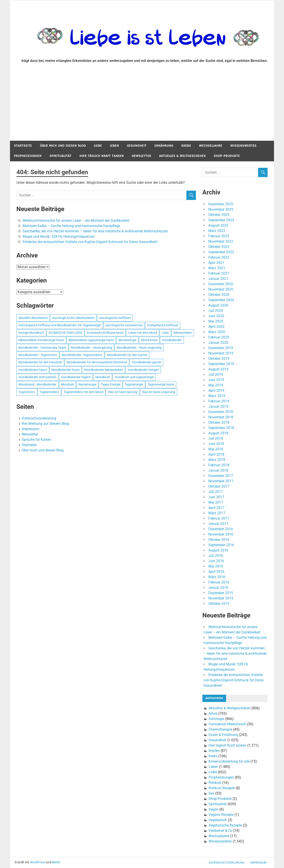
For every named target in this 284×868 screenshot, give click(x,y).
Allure (213, 713)
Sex (211, 793)
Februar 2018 (219, 465)
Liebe (98, 146)
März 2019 (217, 396)
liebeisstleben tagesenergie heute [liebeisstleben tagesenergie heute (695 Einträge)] (91, 340)
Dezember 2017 (221, 476)
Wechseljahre (211, 146)
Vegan (214, 809)
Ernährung (164, 146)
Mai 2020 (216, 321)
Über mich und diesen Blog (63, 146)
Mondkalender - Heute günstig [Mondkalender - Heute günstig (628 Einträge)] (91, 348)
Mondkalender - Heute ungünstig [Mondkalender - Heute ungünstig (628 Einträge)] (139, 348)
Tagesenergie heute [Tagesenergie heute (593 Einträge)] (161, 384)
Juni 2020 (216, 316)
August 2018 (218, 433)
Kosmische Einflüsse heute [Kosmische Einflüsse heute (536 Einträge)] (105, 333)
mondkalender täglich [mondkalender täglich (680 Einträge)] (76, 377)
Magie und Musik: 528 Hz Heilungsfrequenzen (59, 236)
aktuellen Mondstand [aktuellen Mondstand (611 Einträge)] (33, 318)
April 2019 (216, 391)
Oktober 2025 (219, 215)
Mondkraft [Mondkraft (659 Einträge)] (103, 377)
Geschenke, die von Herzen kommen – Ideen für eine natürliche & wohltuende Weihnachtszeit (95, 231)
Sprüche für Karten (36, 440)
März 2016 (217, 577)
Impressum (31, 429)
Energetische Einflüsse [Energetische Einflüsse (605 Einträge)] (163, 325)
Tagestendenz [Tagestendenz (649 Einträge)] (49, 392)
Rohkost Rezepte (222, 788)
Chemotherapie (220, 729)
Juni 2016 (216, 561)
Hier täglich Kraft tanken (102, 156)
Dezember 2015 (221, 593)
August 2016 (218, 550)
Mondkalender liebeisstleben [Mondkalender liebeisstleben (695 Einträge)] (104, 370)
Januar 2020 (218, 343)
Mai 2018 (216, 449)
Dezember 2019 (221, 348)
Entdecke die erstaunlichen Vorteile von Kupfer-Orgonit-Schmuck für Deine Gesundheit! (90, 242)
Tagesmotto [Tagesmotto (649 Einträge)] (27, 392)
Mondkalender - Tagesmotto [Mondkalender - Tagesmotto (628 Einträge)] (38, 355)
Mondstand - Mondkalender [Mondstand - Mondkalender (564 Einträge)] (37, 384)
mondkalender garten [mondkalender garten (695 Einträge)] (147, 362)
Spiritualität (60, 156)
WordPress (37, 862)
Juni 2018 (216, 444)
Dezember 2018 (221, 412)
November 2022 (221, 241)
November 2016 (221, 534)
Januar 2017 (218, 524)
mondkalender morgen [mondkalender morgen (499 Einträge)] (143, 370)
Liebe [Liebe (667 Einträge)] (165, 333)
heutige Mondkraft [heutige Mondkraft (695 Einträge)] (31, 333)
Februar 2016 (219, 582)
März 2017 (217, 513)
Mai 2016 (216, 566)
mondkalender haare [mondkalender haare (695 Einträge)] (33, 370)
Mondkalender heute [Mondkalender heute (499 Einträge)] (66, 370)
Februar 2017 (219, 518)
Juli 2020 (216, 311)
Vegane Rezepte (221, 815)
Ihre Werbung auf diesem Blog (45, 424)
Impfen (214, 751)
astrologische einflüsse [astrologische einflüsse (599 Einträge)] (115, 318)
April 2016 (216, 572)
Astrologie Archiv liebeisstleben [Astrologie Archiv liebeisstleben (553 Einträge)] (73, 318)
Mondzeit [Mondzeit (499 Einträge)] (67, 384)
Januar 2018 (218, 470)
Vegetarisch (218, 820)
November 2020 (221, 289)
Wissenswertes (243, 146)
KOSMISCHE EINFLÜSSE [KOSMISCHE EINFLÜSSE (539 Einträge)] (65, 333)
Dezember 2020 (221, 284)
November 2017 (221, 481)
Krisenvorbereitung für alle (229, 761)
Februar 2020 (219, 337)
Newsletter (141, 156)
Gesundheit (137, 146)
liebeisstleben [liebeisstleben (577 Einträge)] (183, 333)
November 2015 (221, 598)
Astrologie (216, 719)
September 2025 (221, 220)
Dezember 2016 (221, 529)
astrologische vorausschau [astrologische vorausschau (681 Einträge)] (124, 325)
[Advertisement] (142, 107)
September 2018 (221, 428)
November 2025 (221, 209)
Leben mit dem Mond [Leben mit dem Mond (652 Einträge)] (143, 333)
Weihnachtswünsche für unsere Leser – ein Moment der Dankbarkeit (76, 220)
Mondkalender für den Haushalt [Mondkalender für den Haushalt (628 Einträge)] (40, 362)
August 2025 (218, 225)
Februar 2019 (219, 401)
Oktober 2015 (219, 604)
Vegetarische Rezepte (225, 825)
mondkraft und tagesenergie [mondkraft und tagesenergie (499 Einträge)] (134, 377)
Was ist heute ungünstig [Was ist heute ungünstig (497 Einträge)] (159, 392)
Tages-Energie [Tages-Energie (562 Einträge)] (111, 384)
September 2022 (221, 252)
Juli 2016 (216, 556)
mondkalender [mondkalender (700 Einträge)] (172, 340)
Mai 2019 (216, 385)
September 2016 (221, 545)
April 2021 (216, 263)
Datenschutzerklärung (39, 418)
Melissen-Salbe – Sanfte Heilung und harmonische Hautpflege (71, 226)
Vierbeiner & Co (220, 831)
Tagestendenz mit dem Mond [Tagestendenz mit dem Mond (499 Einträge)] (84, 392)
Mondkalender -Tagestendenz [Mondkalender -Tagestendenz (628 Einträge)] (82, 355)
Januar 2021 (218, 279)
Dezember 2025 (221, 204)
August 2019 (218, 369)
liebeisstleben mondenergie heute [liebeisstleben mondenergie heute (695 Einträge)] (41, 340)
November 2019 (221, 353)
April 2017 (216, 508)
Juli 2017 (216, 492)
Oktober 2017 (219, 486)
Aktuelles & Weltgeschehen (182, 156)
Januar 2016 (218, 588)
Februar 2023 (219, 236)
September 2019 (221, 364)
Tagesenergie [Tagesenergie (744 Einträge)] (134, 384)
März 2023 (217, 231)
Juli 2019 (216, 375)
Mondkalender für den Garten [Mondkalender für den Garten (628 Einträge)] (127, 355)
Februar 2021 (219, 273)
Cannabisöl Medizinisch (227, 724)
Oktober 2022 (219, 247)
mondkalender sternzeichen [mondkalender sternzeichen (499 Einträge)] (37, 377)
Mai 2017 (216, 502)
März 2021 (217, 268)
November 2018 (221, 417)
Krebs (186, 146)
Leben (114, 146)
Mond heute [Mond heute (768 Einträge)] (149, 340)
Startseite (23, 146)
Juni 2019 (216, 380)
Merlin (56, 862)
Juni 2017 (216, 497)
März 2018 (217, 460)
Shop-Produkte (227, 156)
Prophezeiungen (28, 156)
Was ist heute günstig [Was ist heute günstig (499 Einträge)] (123, 392)
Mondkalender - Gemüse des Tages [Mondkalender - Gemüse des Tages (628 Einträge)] (42, 348)
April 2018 (216, 454)
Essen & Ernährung (223, 735)
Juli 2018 (216, 438)
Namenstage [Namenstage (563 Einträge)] (87, 384)
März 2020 (217, 332)
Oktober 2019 (219, 359)
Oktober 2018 (219, 422)
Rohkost (215, 783)
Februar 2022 (219, 257)
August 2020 (218, 305)
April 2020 (216, 327)
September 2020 (221, 300)
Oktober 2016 (219, 540)
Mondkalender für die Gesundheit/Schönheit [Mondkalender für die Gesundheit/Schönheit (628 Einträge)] (97, 362)
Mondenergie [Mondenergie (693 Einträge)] (127, 340)
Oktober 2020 (219, 295)
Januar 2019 (218, 406)
